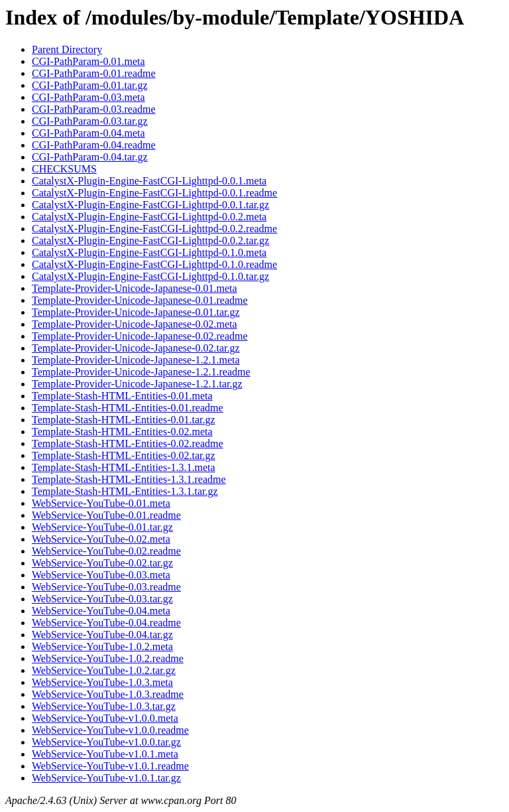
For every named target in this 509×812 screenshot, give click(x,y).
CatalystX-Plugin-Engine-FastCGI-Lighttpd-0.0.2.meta (149, 217)
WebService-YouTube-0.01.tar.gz (102, 527)
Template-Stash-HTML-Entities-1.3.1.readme (129, 479)
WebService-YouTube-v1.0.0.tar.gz (106, 742)
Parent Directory (67, 49)
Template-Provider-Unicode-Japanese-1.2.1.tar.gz (137, 384)
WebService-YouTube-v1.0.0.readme (110, 730)
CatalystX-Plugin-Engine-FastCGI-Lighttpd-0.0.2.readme (154, 229)
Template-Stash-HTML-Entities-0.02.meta (122, 432)
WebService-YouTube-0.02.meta (101, 539)
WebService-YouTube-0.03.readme (106, 587)
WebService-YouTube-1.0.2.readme (108, 658)
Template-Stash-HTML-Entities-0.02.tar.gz (124, 455)
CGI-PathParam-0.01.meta (88, 61)
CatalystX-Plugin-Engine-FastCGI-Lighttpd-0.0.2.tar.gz (150, 240)
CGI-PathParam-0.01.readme (94, 73)
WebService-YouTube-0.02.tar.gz (102, 563)
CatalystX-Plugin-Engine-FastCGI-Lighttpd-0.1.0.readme (154, 264)
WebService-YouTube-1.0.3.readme (108, 694)
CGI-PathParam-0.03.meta (88, 97)
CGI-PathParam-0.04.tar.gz (90, 157)
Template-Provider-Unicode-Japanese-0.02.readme (140, 336)
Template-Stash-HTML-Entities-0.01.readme (128, 408)
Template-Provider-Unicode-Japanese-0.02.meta (135, 324)
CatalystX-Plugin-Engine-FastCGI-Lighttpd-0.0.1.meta (149, 181)
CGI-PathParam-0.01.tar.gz (90, 85)
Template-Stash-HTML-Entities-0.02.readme (128, 443)
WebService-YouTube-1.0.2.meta (102, 646)
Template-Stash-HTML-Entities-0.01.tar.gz (124, 420)
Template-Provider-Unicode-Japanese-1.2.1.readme (141, 372)
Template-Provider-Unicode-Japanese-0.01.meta (135, 288)
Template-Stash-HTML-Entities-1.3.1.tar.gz (125, 491)
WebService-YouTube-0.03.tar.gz (102, 599)
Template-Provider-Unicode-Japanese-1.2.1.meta (136, 360)
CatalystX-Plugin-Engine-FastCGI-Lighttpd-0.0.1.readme (154, 193)
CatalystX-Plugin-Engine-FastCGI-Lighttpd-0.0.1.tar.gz (150, 205)
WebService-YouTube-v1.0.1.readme (110, 766)
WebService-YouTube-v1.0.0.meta (105, 718)
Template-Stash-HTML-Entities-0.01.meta (122, 396)
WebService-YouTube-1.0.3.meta (102, 682)
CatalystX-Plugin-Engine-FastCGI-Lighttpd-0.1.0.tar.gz (150, 276)
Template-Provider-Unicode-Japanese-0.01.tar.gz (136, 312)
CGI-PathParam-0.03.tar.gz (90, 121)
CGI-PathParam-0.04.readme (94, 145)
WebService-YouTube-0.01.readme (106, 515)
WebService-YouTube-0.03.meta (101, 575)
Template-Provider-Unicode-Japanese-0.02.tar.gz (136, 348)
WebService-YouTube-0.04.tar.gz (102, 635)
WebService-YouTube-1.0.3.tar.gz (104, 706)
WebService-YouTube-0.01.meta (101, 503)
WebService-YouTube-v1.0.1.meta (105, 754)
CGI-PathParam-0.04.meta (88, 133)
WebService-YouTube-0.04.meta (101, 611)
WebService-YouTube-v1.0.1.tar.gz (106, 778)
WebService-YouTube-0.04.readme (106, 623)
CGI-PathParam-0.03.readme (94, 109)
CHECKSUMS (64, 169)
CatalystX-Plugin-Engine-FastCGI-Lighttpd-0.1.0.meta (149, 252)
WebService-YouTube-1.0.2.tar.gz (104, 670)
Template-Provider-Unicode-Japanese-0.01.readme (140, 300)
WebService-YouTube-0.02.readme (106, 551)
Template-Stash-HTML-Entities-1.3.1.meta (124, 467)
